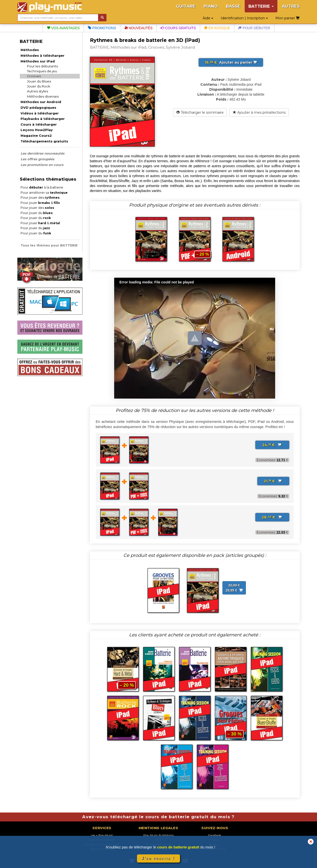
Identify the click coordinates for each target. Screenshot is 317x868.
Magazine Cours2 (36, 136)
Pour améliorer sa (44, 193)
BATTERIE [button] (261, 6)
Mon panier (287, 18)
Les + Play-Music (102, 835)
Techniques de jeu (42, 71)
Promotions (102, 28)
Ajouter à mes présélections (259, 112)
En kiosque (217, 28)
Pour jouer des (40, 198)
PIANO (211, 6)
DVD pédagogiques (38, 108)
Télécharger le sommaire (200, 112)
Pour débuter (254, 28)
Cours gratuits (178, 28)
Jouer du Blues (39, 81)
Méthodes (30, 50)
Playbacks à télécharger (43, 119)
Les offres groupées (37, 159)
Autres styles (38, 91)
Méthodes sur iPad (38, 61)
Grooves (34, 76)
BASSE (233, 6)
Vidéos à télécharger (40, 113)
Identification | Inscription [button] (244, 18)
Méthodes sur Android (41, 102)
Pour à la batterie (42, 187)
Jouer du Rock (39, 86)
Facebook (215, 835)
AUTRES (291, 6)
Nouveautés (138, 28)
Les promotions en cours (42, 165)
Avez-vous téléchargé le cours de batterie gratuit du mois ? (158, 817)
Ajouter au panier (231, 62)
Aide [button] (208, 18)
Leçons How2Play (37, 130)
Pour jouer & (40, 203)
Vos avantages (63, 28)
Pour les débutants (42, 66)
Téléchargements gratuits (44, 141)
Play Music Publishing (158, 835)
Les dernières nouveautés (42, 153)
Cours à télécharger (39, 124)
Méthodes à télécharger (42, 55)
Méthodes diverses (43, 96)
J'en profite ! (158, 858)
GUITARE (186, 6)
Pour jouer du (37, 213)
